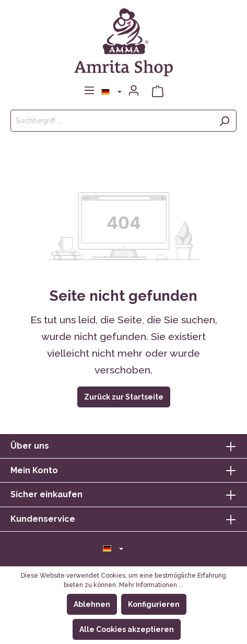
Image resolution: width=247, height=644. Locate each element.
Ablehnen (92, 604)
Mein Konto (34, 470)
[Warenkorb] (158, 91)
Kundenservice (43, 519)
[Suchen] (224, 121)
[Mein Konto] (134, 90)
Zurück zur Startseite (124, 397)
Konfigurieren (154, 604)
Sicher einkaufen (46, 494)
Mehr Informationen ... (151, 585)
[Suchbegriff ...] (111, 121)
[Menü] (89, 90)
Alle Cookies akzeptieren (127, 629)
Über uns (30, 446)
